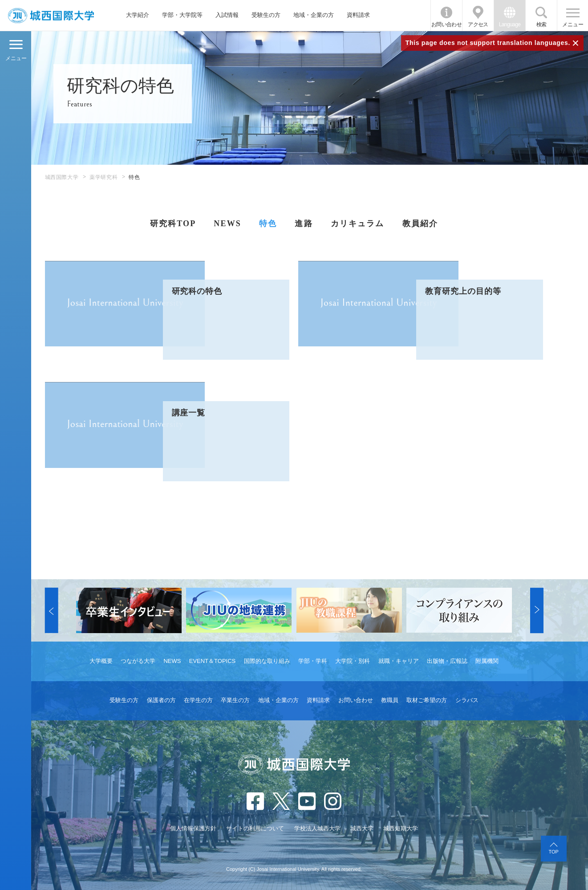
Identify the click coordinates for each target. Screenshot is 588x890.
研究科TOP (173, 224)
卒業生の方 (235, 700)
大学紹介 (138, 15)
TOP (553, 852)
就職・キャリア (399, 661)
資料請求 (358, 15)
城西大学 (362, 828)
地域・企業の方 (314, 15)
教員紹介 (420, 224)
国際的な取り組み (267, 661)
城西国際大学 (62, 177)
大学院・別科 (353, 661)
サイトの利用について (255, 828)
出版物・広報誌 (447, 661)
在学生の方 (198, 700)
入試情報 (227, 15)
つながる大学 (138, 661)
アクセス (478, 24)
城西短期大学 (401, 828)
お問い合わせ (446, 24)
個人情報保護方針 (193, 828)
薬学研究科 (103, 177)
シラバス (467, 700)
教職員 (390, 700)
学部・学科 (313, 661)
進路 (304, 224)
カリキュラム (358, 224)
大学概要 (101, 661)
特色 (268, 224)
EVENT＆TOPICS (213, 661)
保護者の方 (161, 700)
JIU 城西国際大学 (51, 15)
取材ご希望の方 (427, 700)
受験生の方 (266, 15)
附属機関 (487, 661)
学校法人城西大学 (317, 828)
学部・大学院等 (182, 15)
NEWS (227, 224)
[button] (52, 610)
